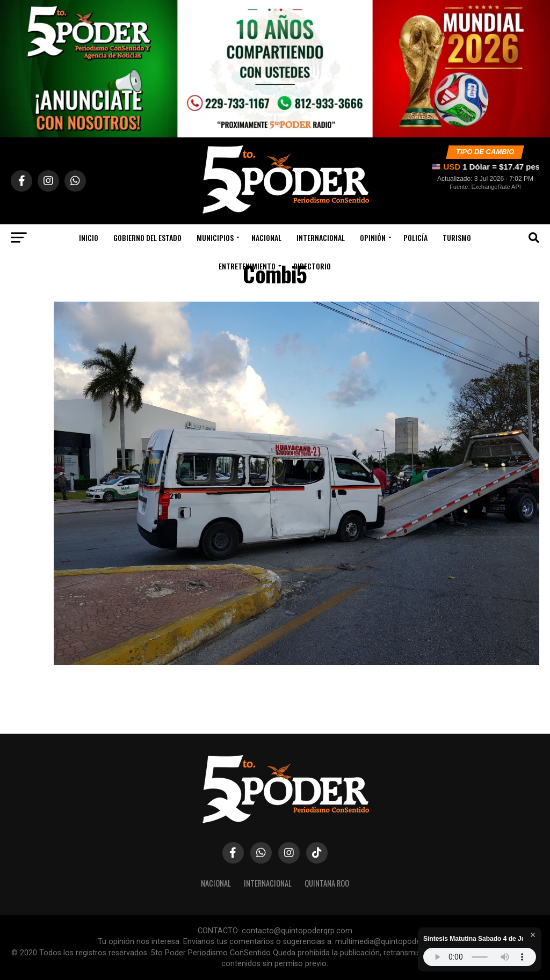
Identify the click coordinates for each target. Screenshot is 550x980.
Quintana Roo (327, 883)
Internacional (321, 237)
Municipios (215, 237)
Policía (415, 237)
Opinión (373, 237)
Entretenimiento (247, 266)
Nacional (266, 237)
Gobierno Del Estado (147, 237)
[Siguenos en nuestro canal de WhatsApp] (275, 69)
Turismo (457, 237)
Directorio (312, 266)
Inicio (89, 237)
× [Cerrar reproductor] (533, 935)
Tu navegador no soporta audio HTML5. (480, 957)
